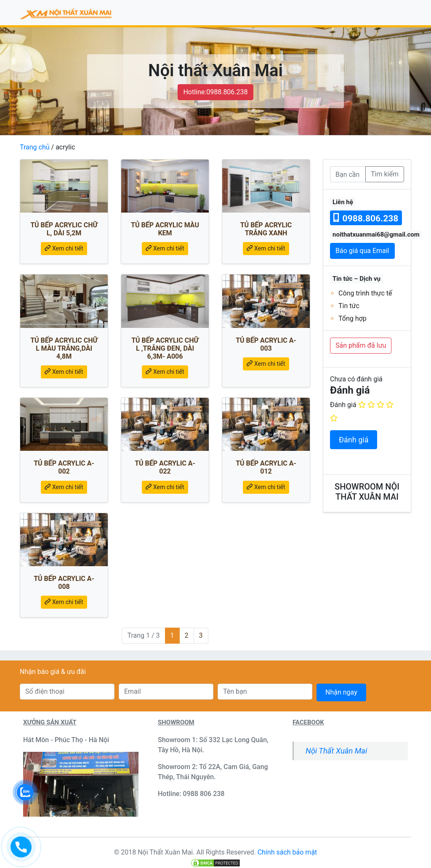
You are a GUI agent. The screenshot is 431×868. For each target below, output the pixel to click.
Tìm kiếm (385, 174)
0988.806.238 (366, 218)
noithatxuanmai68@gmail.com (376, 234)
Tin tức (349, 306)
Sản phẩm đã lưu (361, 345)
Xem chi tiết (64, 248)
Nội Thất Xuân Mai (336, 751)
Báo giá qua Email (362, 251)
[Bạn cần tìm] (348, 174)
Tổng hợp (353, 318)
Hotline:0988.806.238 (215, 92)
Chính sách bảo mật (287, 852)
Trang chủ (35, 147)
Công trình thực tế (365, 293)
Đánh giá (343, 405)
